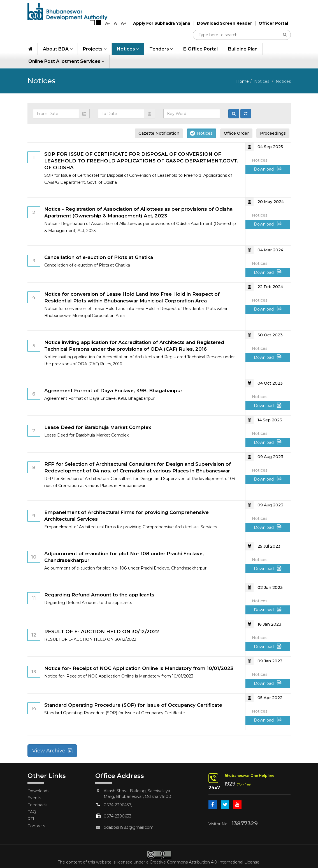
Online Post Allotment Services (66, 62)
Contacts (36, 826)
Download (268, 169)
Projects (95, 50)
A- (107, 24)
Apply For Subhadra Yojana (162, 24)
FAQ (32, 812)
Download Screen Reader (224, 24)
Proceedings (273, 133)
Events (34, 798)
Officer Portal (273, 24)
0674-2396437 (117, 805)
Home (242, 81)
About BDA (58, 50)
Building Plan (243, 50)
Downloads (38, 791)
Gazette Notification (159, 133)
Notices (128, 50)
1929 (230, 784)
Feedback (37, 805)
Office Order (236, 133)
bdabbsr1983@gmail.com (129, 827)
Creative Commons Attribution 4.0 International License (205, 862)
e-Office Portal (200, 50)
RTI (31, 819)
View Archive (52, 751)
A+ (123, 24)
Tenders (161, 50)
